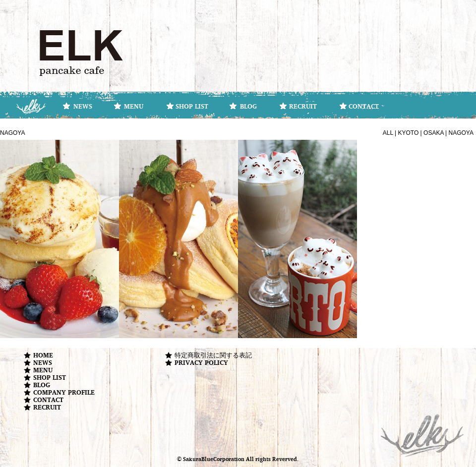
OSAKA (434, 133)
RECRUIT (303, 106)
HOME (43, 355)
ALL (388, 133)
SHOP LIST (192, 106)
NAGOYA (461, 133)
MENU (134, 106)
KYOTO (408, 133)
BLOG (248, 106)
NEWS (83, 106)
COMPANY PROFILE (64, 392)
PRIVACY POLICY (201, 363)
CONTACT (364, 106)
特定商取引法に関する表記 (213, 355)
